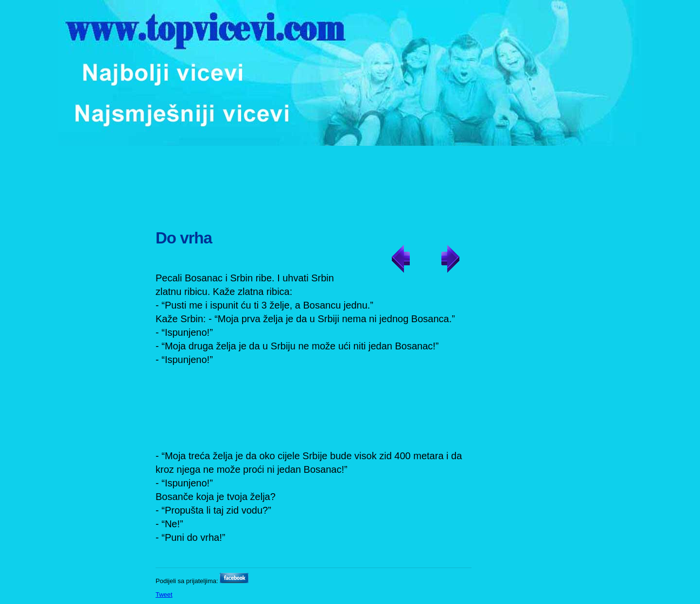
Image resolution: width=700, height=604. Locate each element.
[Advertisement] (351, 182)
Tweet (164, 595)
